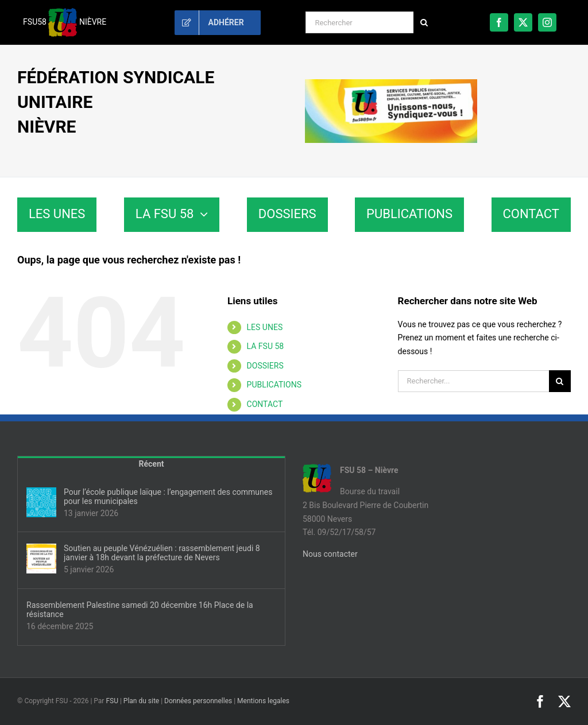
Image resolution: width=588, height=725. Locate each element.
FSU (112, 701)
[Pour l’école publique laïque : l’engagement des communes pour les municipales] (41, 502)
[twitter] (523, 22)
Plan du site (141, 701)
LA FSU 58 (266, 346)
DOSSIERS (265, 366)
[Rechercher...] (473, 381)
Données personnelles (198, 701)
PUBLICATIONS (274, 385)
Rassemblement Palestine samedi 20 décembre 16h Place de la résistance (140, 610)
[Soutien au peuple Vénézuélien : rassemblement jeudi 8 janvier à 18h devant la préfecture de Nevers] (41, 559)
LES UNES (265, 327)
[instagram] (547, 22)
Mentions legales (263, 701)
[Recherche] (424, 22)
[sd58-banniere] (391, 83)
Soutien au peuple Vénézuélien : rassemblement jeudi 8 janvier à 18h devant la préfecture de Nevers (162, 553)
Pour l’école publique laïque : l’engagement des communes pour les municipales (168, 497)
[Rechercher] (359, 22)
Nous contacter (330, 554)
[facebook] (499, 22)
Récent (152, 464)
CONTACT (265, 404)
